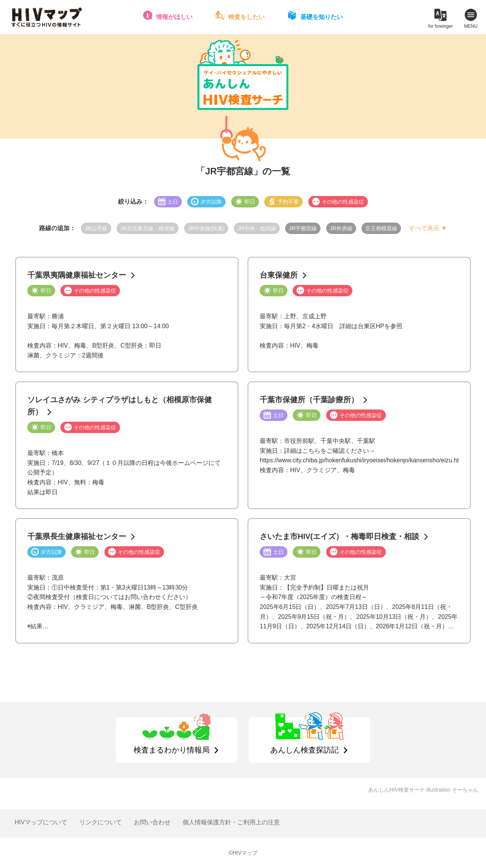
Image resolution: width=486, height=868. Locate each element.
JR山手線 (96, 228)
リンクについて (101, 822)
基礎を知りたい (322, 17)
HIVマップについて (41, 822)
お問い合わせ (152, 822)
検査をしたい (246, 17)
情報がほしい (174, 17)
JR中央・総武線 (257, 228)
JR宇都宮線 (303, 228)
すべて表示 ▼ (428, 228)
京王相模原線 (381, 228)
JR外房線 (341, 228)
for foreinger (441, 26)
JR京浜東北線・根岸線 (148, 228)
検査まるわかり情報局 (172, 750)
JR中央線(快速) (206, 228)
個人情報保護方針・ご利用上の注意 (231, 822)
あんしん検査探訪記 (305, 750)
